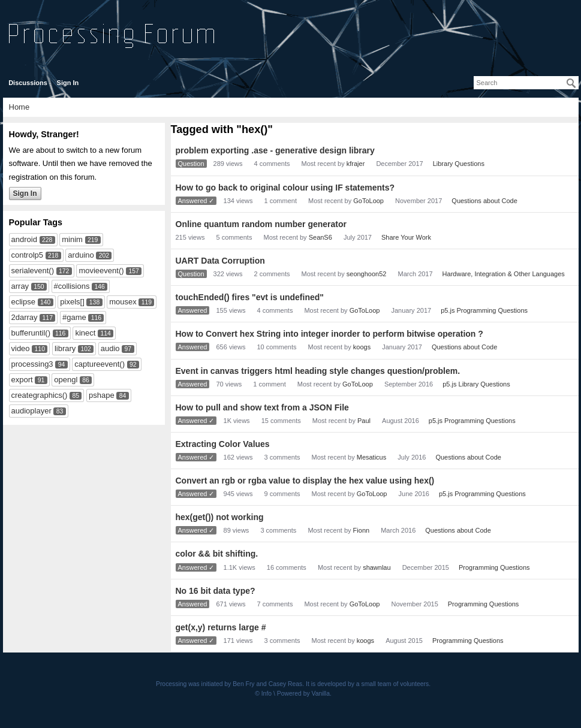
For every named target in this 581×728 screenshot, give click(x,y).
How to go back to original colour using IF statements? (285, 188)
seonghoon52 (367, 274)
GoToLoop (368, 201)
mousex (123, 302)
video (21, 348)
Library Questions (459, 164)
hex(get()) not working (220, 517)
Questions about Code (484, 201)
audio (110, 348)
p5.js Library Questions (476, 384)
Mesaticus (372, 457)
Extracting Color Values (223, 444)
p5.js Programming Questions (484, 310)
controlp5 (27, 255)
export (22, 380)
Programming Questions (494, 567)
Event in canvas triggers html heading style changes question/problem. (318, 371)
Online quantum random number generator (261, 224)
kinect (85, 333)
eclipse (23, 302)
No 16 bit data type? (216, 591)
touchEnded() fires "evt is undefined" (250, 297)
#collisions (72, 286)
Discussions (28, 83)
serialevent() (33, 271)
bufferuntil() (31, 333)
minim (72, 239)
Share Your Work (406, 237)
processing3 (32, 364)
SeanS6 (320, 237)
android (24, 239)
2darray (25, 317)
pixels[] (72, 302)
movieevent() (101, 271)
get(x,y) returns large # (221, 627)
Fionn (362, 530)
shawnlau (377, 567)
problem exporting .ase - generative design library (275, 150)
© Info (263, 694)
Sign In (68, 83)
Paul (364, 421)
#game (74, 317)
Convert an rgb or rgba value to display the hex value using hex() (305, 481)
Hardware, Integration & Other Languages (504, 274)
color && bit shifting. (217, 554)
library (65, 348)
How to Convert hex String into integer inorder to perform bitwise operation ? (329, 334)
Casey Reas (286, 684)
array (20, 286)
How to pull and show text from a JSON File (262, 407)
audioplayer (31, 411)
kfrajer (356, 164)
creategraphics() (40, 395)
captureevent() (100, 364)
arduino (81, 255)
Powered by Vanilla (303, 694)
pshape (102, 395)
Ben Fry (243, 684)
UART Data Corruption (220, 261)
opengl (66, 380)
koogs (362, 347)
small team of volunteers (395, 684)
